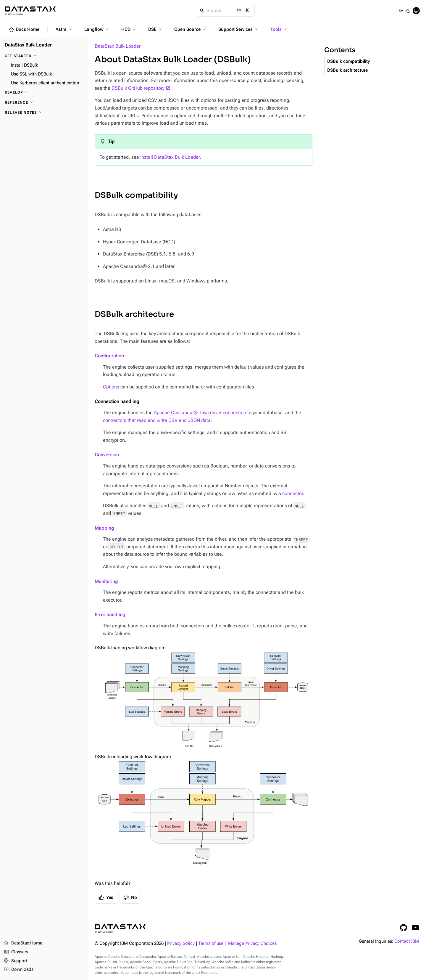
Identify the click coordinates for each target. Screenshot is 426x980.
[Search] (226, 11)
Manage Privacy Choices (252, 943)
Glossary (16, 952)
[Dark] (409, 11)
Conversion (107, 455)
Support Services (239, 29)
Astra (64, 29)
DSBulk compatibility (136, 195)
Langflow (97, 29)
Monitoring (106, 581)
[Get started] (44, 56)
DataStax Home (23, 943)
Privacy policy (181, 943)
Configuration (109, 356)
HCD (129, 29)
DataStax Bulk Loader (118, 46)
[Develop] (44, 92)
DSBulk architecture (134, 314)
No (130, 898)
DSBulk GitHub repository (138, 88)
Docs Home (24, 30)
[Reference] (44, 102)
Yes (106, 898)
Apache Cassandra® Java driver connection (200, 413)
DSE (156, 29)
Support (15, 961)
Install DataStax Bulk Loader (170, 157)
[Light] (401, 11)
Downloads (18, 970)
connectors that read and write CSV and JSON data (157, 420)
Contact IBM (407, 941)
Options (111, 387)
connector (293, 493)
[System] (416, 11)
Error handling (110, 614)
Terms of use (211, 943)
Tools (279, 29)
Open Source (191, 29)
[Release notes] (44, 113)
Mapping (104, 528)
